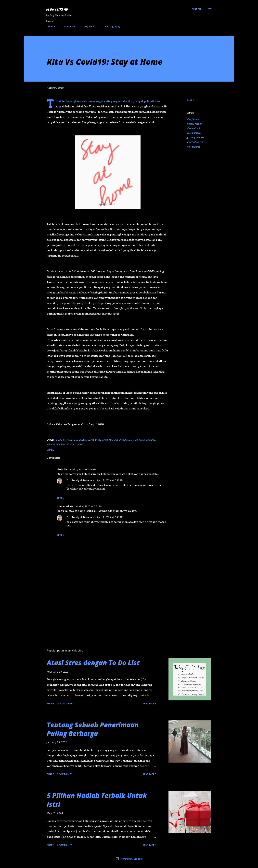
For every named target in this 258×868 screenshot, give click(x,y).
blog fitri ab (193, 119)
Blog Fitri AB (57, 9)
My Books (88, 26)
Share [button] (190, 100)
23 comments (65, 703)
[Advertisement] (102, 608)
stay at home (193, 147)
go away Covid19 (195, 137)
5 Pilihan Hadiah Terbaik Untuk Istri (97, 800)
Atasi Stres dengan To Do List (93, 663)
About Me (68, 26)
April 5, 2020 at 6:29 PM (83, 469)
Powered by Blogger (129, 859)
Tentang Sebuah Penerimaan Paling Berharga (93, 729)
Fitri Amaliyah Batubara (80, 480)
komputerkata (65, 506)
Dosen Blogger (194, 133)
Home (49, 26)
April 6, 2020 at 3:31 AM (89, 506)
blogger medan (194, 124)
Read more (149, 703)
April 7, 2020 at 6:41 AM (110, 517)
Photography (111, 26)
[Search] (196, 9)
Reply (60, 498)
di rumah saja (194, 128)
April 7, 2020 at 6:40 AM (110, 480)
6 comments (65, 774)
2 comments (65, 845)
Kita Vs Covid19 (195, 142)
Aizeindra (62, 469)
